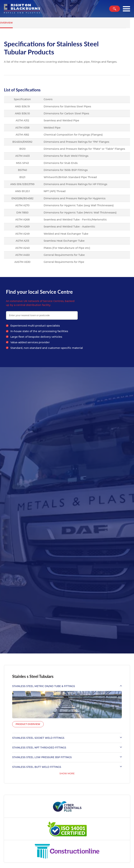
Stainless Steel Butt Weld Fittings (67, 767)
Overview (6, 23)
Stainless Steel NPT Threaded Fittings (67, 748)
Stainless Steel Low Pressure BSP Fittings (67, 757)
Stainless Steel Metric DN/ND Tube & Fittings (67, 686)
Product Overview (28, 724)
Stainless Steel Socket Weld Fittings (67, 738)
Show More (67, 773)
